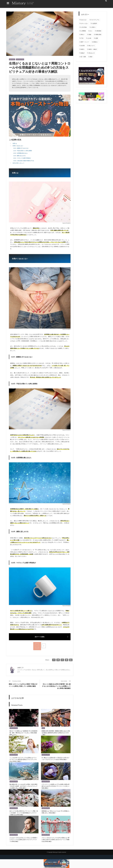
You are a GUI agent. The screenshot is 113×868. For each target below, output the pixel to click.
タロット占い (85, 23)
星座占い (96, 42)
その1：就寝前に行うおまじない (21, 148)
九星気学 (95, 23)
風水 (91, 57)
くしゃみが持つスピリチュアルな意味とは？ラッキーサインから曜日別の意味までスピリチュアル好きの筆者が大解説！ (23, 759)
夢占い (83, 35)
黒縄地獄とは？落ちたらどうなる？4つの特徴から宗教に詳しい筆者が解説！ (55, 812)
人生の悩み (84, 27)
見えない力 (92, 53)
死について (92, 46)
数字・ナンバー (85, 42)
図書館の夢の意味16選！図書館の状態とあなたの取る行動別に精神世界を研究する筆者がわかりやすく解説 (56, 733)
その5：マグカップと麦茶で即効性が (22, 158)
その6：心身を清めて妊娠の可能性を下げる (24, 161)
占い (43, 728)
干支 (82, 38)
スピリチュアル (20, 59)
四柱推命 (99, 31)
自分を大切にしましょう (18, 163)
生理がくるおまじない (18, 146)
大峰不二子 (20, 668)
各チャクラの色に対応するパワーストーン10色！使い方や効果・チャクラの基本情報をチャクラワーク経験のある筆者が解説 (24, 813)
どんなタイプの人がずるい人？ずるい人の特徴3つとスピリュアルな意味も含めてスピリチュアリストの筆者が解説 (23, 839)
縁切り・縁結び (93, 49)
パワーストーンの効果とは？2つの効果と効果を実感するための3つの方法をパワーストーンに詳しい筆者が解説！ (55, 786)
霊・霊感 (83, 57)
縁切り (83, 49)
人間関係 (83, 31)
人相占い (93, 27)
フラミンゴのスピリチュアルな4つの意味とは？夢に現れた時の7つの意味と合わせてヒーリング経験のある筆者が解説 (55, 839)
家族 (90, 35)
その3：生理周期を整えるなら (20, 153)
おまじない (12, 59)
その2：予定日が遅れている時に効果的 (23, 151)
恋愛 (97, 38)
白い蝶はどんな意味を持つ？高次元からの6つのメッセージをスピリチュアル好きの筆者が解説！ (55, 758)
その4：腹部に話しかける (19, 156)
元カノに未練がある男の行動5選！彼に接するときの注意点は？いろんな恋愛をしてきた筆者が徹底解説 (56, 686)
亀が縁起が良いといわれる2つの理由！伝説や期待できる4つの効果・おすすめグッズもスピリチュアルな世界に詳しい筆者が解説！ (23, 786)
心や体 (89, 38)
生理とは (15, 143)
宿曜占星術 (98, 35)
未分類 (83, 46)
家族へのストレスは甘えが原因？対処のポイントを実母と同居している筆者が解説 (23, 685)
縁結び (83, 53)
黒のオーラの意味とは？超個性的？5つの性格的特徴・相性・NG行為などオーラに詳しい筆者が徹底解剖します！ (23, 733)
